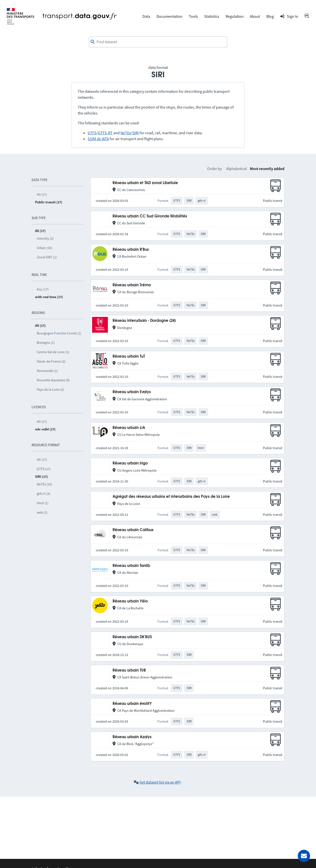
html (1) (43, 503)
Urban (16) (44, 248)
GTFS (92, 133)
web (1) (42, 512)
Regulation (235, 16)
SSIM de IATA (98, 139)
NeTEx (126, 133)
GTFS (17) (44, 469)
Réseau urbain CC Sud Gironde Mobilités (150, 216)
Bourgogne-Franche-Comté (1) (59, 333)
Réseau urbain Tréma (132, 285)
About (255, 16)
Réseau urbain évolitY (132, 704)
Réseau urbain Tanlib (131, 566)
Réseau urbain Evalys (132, 392)
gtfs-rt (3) (43, 494)
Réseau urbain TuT (129, 357)
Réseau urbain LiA (129, 428)
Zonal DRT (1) (47, 257)
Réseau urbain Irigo (130, 463)
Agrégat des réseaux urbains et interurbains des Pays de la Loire (171, 497)
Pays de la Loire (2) (50, 389)
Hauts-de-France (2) (51, 361)
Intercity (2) (45, 238)
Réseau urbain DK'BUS (132, 637)
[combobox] (158, 42)
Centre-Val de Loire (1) (53, 352)
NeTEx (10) (44, 484)
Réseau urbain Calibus (133, 530)
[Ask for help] (304, 856)
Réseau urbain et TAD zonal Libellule (145, 183)
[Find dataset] (158, 42)
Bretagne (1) (46, 343)
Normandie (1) (47, 371)
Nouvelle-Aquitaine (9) (53, 380)
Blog (270, 16)
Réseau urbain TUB (129, 670)
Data (146, 16)
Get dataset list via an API (160, 782)
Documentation (169, 16)
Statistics (212, 16)
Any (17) (43, 289)
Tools (193, 16)
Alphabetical (237, 169)
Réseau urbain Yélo (130, 601)
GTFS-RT (105, 133)
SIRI (136, 133)
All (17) (42, 194)
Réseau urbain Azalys (132, 737)
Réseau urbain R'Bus (131, 250)
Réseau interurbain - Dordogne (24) (144, 321)
